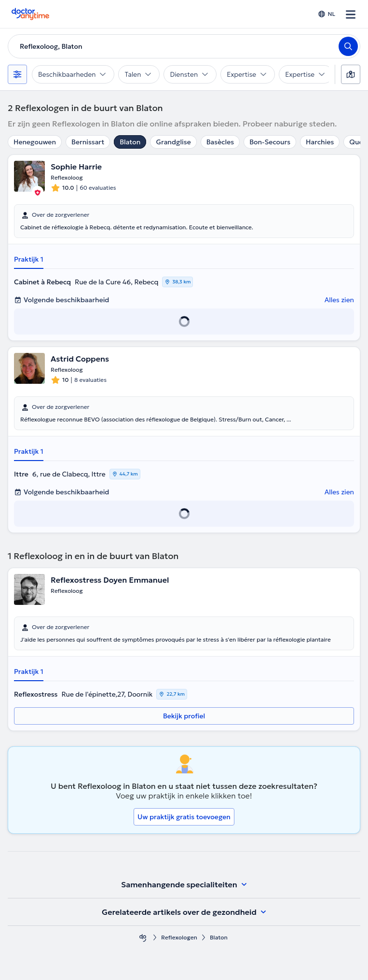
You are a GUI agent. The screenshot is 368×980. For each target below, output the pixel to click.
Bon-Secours (270, 142)
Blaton (130, 142)
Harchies (320, 142)
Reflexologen (179, 937)
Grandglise (173, 142)
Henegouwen (35, 142)
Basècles (220, 142)
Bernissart (88, 142)
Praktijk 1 (29, 259)
